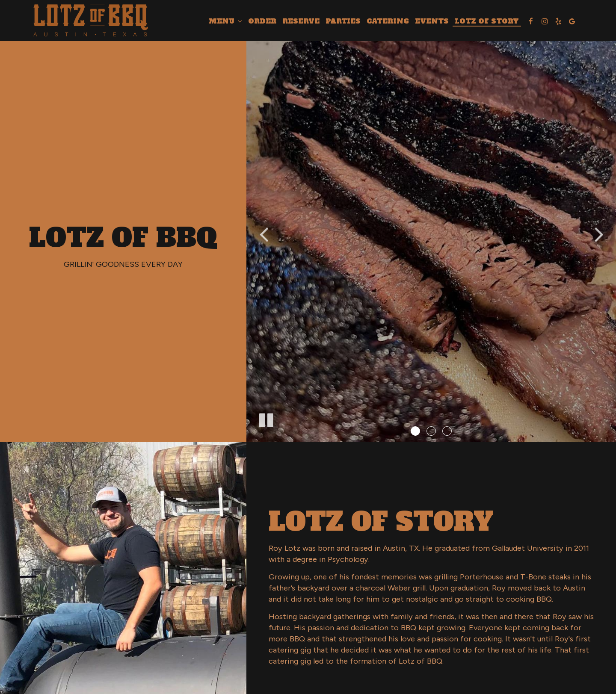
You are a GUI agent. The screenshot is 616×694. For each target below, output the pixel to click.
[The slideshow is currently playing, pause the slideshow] (266, 419)
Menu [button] (225, 21)
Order (262, 21)
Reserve (301, 21)
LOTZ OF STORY (487, 21)
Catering (388, 21)
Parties (343, 21)
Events (432, 21)
